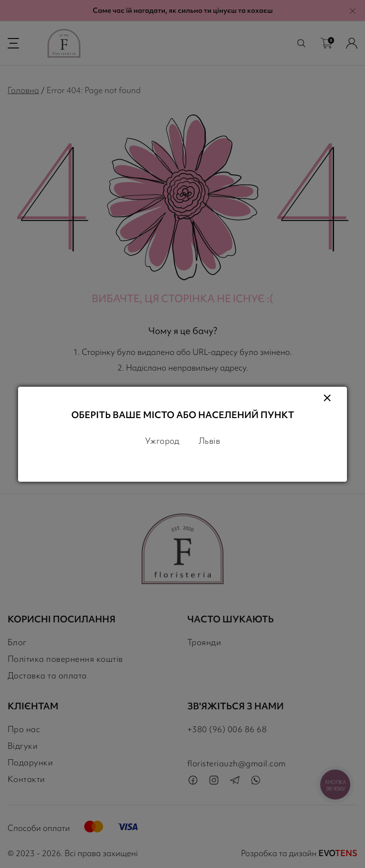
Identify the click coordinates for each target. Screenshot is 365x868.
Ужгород (162, 441)
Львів (209, 441)
